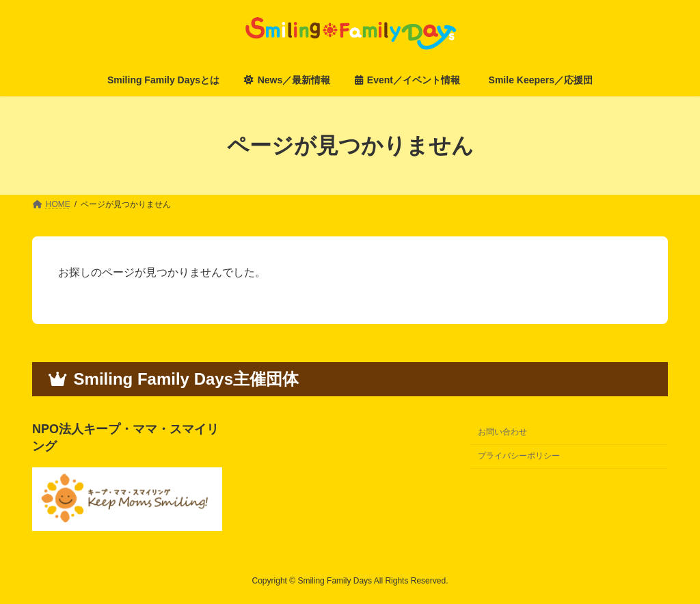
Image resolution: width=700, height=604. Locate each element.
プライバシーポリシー (519, 456)
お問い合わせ (502, 432)
